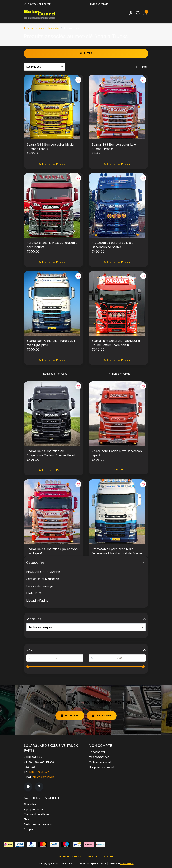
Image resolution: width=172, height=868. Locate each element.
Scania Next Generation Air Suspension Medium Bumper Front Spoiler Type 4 (51, 453)
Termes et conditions (70, 856)
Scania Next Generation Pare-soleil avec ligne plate (51, 343)
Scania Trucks (72, 28)
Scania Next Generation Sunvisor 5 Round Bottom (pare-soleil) (116, 343)
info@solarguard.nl (43, 777)
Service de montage (40, 586)
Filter (86, 53)
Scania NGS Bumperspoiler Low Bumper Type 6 (114, 147)
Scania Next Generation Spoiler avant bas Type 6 (53, 551)
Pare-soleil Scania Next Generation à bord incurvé (52, 245)
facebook (70, 715)
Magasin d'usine (37, 600)
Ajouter (118, 470)
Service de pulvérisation (43, 579)
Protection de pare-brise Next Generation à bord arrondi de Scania (117, 551)
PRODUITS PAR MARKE (43, 572)
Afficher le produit (54, 164)
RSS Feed (109, 856)
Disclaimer (93, 856)
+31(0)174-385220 (40, 772)
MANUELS (34, 593)
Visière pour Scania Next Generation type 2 (117, 453)
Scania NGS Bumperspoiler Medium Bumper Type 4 (51, 147)
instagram (102, 715)
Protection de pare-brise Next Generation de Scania (112, 245)
